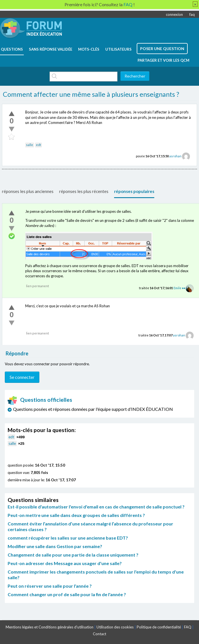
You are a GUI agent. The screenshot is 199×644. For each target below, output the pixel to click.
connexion (174, 14)
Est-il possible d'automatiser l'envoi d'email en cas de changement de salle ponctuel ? (96, 507)
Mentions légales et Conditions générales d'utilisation (50, 627)
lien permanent (38, 286)
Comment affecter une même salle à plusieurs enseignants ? (91, 94)
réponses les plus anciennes (28, 191)
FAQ (188, 627)
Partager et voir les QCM (163, 60)
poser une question (162, 49)
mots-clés (89, 49)
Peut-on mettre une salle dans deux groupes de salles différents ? (76, 515)
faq (192, 14)
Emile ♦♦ (179, 288)
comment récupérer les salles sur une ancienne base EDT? (68, 538)
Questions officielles (40, 400)
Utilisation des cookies (115, 627)
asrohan (175, 156)
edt (38, 145)
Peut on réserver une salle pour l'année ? (50, 586)
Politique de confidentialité (159, 627)
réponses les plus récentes (84, 191)
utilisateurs (118, 49)
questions (12, 49)
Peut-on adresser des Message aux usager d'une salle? (65, 563)
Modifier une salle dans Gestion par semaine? (55, 546)
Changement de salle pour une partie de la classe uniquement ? (73, 555)
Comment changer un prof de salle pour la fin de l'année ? (67, 594)
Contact (99, 634)
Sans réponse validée (51, 49)
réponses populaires (134, 191)
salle (30, 145)
